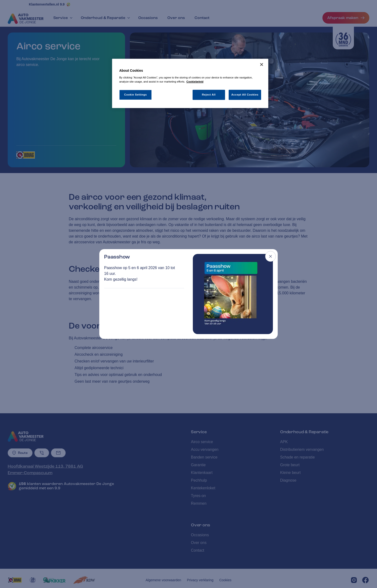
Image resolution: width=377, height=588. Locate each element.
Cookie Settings (135, 95)
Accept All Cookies (245, 95)
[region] (190, 83)
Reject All (209, 95)
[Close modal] (270, 256)
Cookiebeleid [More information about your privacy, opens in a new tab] (195, 82)
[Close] (262, 65)
